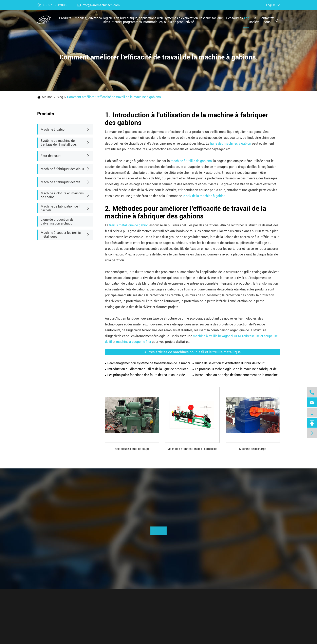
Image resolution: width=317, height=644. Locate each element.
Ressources (235, 18)
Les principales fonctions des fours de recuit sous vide (146, 375)
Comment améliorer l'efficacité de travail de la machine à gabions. (114, 97)
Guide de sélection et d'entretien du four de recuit (230, 363)
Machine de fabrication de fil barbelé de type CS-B (192, 449)
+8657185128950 (53, 5)
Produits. (66, 18)
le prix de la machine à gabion (204, 196)
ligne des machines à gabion (231, 144)
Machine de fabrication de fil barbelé (61, 208)
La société (254, 20)
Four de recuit (51, 156)
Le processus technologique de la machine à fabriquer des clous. (237, 369)
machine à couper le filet (134, 342)
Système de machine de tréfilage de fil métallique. (59, 143)
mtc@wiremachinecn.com (98, 5)
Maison (47, 97)
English (271, 5)
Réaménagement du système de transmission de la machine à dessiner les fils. (150, 363)
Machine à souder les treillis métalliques (61, 235)
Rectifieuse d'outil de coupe (132, 449)
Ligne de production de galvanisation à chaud (57, 221)
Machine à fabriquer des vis (60, 182)
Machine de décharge (253, 449)
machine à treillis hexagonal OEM (217, 336)
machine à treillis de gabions (191, 161)
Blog (246, 18)
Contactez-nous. (267, 20)
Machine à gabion (53, 130)
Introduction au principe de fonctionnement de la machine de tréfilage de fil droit (237, 375)
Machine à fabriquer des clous (62, 169)
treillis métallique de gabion (129, 225)
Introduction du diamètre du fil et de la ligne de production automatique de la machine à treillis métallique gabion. (150, 369)
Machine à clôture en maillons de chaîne (62, 195)
